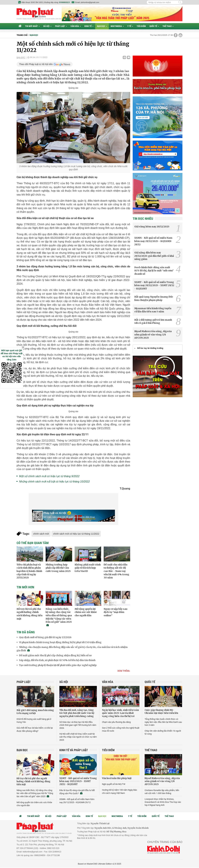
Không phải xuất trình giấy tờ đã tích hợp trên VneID (88, 568)
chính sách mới (41, 534)
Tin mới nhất (32, 26)
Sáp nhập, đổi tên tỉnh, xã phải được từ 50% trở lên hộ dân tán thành (57, 660)
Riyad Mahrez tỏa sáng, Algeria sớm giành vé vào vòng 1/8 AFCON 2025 (153, 335)
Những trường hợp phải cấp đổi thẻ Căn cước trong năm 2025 (58, 568)
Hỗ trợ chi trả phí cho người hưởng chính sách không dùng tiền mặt (30, 614)
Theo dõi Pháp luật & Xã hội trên (36, 64)
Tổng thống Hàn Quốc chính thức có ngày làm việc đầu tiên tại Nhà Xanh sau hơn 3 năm (163, 722)
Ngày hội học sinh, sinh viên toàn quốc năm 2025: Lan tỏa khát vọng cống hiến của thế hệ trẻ (120, 713)
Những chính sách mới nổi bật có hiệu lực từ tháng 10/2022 (54, 482)
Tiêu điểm (141, 26)
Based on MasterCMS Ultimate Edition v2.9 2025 (100, 864)
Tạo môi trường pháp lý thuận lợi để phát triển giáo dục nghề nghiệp (58, 665)
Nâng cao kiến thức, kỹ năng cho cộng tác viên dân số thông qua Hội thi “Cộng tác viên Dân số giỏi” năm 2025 (35, 793)
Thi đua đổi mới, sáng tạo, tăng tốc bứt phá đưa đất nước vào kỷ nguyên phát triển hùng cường (77, 713)
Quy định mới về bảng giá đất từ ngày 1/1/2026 (45, 637)
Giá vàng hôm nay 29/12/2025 (152, 227)
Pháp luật (61, 26)
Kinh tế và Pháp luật (74, 750)
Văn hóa (76, 26)
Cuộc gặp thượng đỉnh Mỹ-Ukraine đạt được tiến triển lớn (161, 712)
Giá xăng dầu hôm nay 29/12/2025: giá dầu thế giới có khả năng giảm (154, 256)
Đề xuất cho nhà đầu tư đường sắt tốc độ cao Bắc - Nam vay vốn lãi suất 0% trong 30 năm (116, 571)
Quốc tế (154, 26)
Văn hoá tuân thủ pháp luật (117, 778)
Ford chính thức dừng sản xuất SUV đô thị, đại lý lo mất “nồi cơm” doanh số (154, 271)
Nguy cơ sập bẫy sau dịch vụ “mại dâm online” (116, 612)
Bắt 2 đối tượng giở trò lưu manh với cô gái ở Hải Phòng (153, 321)
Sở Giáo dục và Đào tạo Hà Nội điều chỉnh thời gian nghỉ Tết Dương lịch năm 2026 (78, 725)
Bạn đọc (102, 26)
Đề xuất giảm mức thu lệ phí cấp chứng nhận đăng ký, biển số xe (55, 655)
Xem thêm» (124, 671)
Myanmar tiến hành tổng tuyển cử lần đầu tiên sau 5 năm (153, 310)
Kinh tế (89, 26)
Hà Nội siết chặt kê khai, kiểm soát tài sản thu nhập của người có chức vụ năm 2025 (78, 737)
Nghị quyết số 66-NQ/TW (114, 784)
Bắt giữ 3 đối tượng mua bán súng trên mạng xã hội (35, 712)
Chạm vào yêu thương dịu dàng (116, 722)
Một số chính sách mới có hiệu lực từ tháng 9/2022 (49, 476)
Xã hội (47, 26)
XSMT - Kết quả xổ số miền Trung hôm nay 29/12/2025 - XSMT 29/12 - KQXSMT (154, 285)
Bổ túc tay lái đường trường (150, 348)
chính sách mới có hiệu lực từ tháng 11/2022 (76, 534)
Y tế (130, 26)
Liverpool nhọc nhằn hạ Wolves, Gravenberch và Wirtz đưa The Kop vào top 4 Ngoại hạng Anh (163, 802)
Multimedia (117, 26)
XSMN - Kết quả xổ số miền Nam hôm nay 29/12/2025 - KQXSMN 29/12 (153, 241)
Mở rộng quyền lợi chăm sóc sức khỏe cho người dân (86, 612)
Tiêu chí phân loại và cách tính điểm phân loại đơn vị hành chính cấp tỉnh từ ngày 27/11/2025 (29, 571)
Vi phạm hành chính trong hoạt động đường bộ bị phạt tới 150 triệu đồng (60, 642)
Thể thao (168, 26)
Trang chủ (22, 35)
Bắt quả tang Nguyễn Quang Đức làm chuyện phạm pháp (154, 298)
